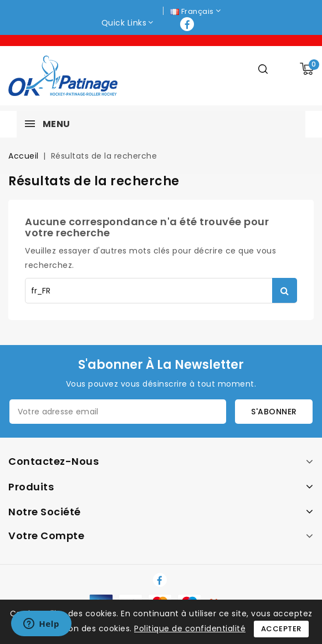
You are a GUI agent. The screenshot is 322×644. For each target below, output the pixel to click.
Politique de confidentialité (190, 628)
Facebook (188, 24)
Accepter (281, 629)
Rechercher (285, 290)
